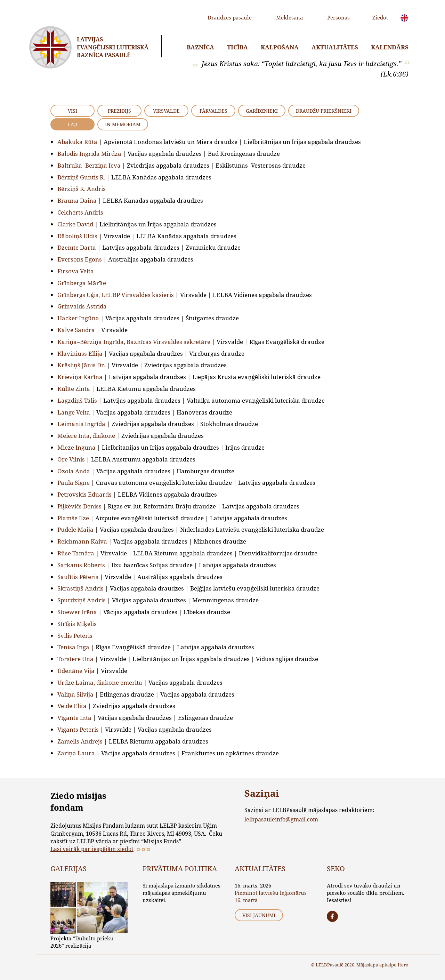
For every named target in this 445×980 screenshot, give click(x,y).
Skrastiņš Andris (80, 588)
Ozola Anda (74, 471)
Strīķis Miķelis (77, 624)
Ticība (237, 47)
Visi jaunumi (259, 915)
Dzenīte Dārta (77, 247)
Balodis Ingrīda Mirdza (89, 154)
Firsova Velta (76, 271)
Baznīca (200, 47)
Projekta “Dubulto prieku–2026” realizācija (83, 942)
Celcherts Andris (80, 212)
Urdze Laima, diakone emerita (100, 682)
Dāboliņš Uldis (77, 236)
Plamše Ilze (73, 518)
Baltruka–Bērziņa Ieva (89, 165)
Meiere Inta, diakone (86, 436)
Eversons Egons (80, 259)
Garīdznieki (262, 111)
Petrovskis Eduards (84, 494)
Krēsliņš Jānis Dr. (81, 365)
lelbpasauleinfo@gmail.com (281, 819)
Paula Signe (74, 483)
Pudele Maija (75, 529)
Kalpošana (280, 47)
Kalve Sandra (76, 330)
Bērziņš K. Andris (82, 189)
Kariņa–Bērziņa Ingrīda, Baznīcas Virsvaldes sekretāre (134, 342)
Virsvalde (166, 111)
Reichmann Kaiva (82, 541)
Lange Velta (74, 412)
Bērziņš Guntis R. (81, 177)
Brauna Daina (77, 200)
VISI (72, 111)
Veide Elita (72, 706)
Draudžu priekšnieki (324, 111)
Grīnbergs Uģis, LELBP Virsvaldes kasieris (116, 295)
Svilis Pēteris (75, 636)
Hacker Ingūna (78, 318)
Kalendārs (390, 47)
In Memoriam (123, 124)
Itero (403, 965)
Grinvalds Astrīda (82, 306)
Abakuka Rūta (77, 142)
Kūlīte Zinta (74, 389)
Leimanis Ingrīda (81, 424)
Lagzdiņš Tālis (77, 400)
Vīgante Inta (74, 718)
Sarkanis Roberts (81, 565)
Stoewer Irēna (77, 612)
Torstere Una (75, 659)
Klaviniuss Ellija (80, 354)
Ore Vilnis (71, 459)
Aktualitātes (335, 47)
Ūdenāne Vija (76, 671)
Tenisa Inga (73, 647)
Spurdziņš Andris (82, 600)
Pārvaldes (213, 111)
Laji (72, 124)
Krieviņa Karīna (80, 377)
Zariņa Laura (76, 753)
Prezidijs (119, 111)
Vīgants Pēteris (78, 729)
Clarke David (75, 224)
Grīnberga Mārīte (82, 283)
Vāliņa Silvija (75, 694)
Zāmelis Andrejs (80, 741)
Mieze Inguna (76, 447)
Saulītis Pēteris (78, 577)
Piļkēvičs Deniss (79, 506)
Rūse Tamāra (76, 553)
